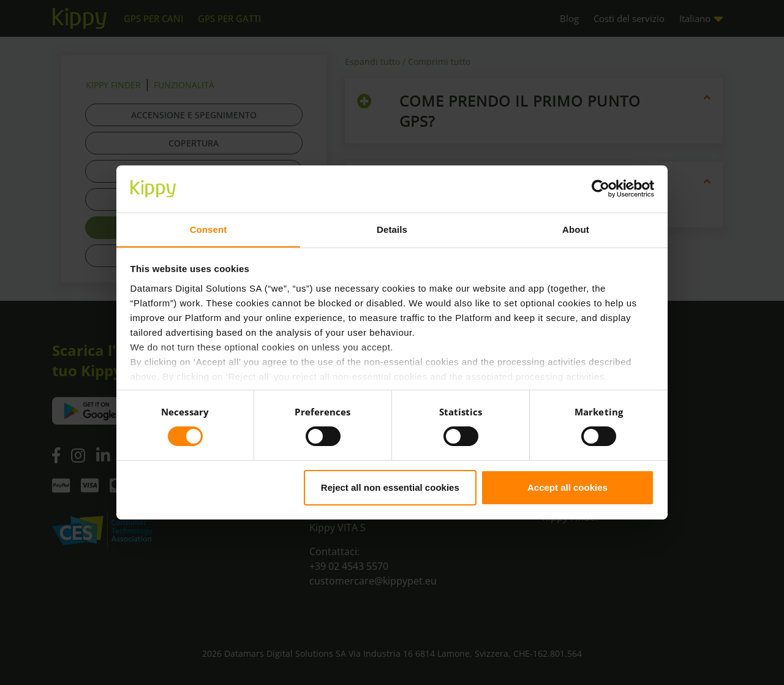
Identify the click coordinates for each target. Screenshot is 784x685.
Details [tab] (392, 229)
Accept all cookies (567, 487)
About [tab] (576, 229)
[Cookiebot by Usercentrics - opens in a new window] (601, 189)
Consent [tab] (209, 229)
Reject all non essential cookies (390, 487)
